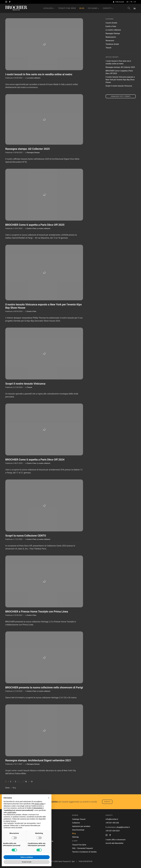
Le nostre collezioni (34, 78)
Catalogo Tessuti (79, 819)
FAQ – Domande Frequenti (83, 848)
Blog (82, 8)
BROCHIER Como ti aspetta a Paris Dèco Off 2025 (35, 225)
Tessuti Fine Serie (67, 8)
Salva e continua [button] (27, 857)
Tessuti (29, 387)
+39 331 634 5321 (113, 831)
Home (7, 788)
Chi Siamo (93, 8)
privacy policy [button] (39, 804)
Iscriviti (107, 802)
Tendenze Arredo (112, 44)
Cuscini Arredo (111, 23)
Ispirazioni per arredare (81, 826)
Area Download (78, 830)
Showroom (110, 41)
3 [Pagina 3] (15, 782)
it (135, 2)
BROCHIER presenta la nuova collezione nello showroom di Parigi (44, 687)
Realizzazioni (111, 37)
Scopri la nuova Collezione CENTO (26, 536)
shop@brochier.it (123, 827)
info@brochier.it (112, 819)
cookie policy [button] (12, 812)
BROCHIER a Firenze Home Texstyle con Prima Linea (37, 612)
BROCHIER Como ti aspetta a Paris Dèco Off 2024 (35, 460)
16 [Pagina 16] (26, 782)
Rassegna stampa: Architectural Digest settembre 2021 (38, 760)
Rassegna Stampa (33, 153)
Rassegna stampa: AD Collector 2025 (27, 149)
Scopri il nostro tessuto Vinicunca (25, 384)
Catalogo (48, 8)
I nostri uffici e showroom (116, 840)
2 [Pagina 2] (11, 782)
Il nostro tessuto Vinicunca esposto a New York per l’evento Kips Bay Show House (120, 80)
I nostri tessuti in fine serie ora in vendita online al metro (39, 74)
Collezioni (76, 823)
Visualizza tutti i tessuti (121, 96)
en (127, 2)
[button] (49, 798)
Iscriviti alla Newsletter (115, 843)
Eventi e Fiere (32, 228)
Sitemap (75, 837)
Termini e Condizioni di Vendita (84, 852)
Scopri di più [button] (27, 862)
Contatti (107, 8)
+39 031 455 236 (112, 823)
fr (131, 2)
